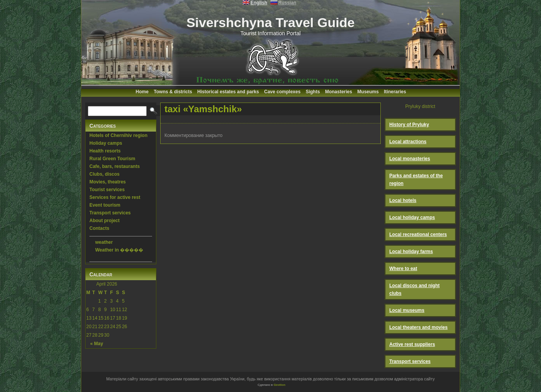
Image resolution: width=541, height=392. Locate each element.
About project (104, 221)
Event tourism (105, 205)
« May (97, 344)
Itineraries (395, 92)
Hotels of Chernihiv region (118, 135)
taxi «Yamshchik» (203, 109)
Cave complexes (282, 92)
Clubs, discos (104, 174)
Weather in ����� (119, 250)
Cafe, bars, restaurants (115, 166)
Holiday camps (106, 143)
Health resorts (105, 151)
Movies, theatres (108, 182)
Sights (313, 92)
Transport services (110, 213)
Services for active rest (115, 197)
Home (142, 92)
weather (104, 242)
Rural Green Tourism (112, 159)
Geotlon (279, 385)
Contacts (99, 228)
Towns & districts (173, 92)
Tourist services (107, 190)
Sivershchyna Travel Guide (271, 22)
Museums (368, 92)
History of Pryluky (409, 125)
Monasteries (339, 92)
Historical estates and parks (228, 92)
